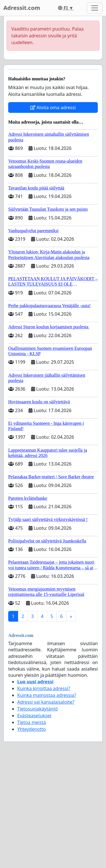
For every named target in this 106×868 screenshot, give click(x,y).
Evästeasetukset (34, 716)
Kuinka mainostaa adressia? (47, 695)
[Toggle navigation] (95, 8)
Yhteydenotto (32, 729)
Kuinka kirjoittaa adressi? (44, 688)
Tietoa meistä (32, 722)
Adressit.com (22, 8)
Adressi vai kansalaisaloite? (46, 702)
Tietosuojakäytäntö (38, 709)
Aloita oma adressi (53, 107)
